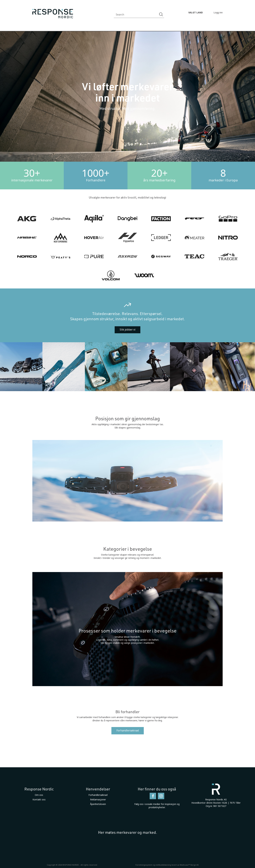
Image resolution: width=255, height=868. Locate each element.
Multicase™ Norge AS (189, 865)
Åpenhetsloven (98, 804)
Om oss (39, 795)
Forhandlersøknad (128, 731)
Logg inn (218, 13)
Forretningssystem (144, 865)
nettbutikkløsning (163, 865)
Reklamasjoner (98, 800)
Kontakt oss (39, 800)
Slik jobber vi (127, 330)
